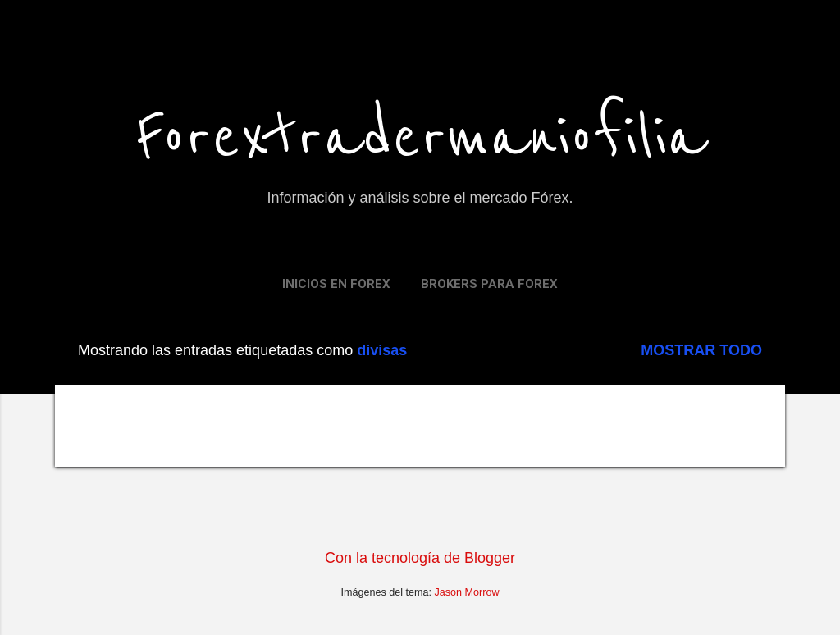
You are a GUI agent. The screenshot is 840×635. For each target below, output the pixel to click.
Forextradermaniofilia (420, 138)
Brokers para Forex (489, 284)
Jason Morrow (467, 592)
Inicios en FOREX (336, 284)
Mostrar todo (701, 350)
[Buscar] (775, 45)
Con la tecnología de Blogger (420, 558)
